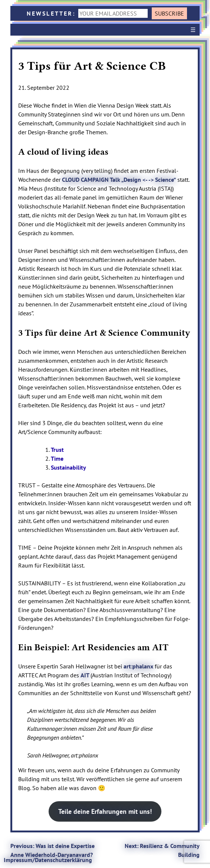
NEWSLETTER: (89, 13)
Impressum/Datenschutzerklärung (48, 860)
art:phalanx (138, 666)
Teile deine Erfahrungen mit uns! (105, 811)
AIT (86, 675)
